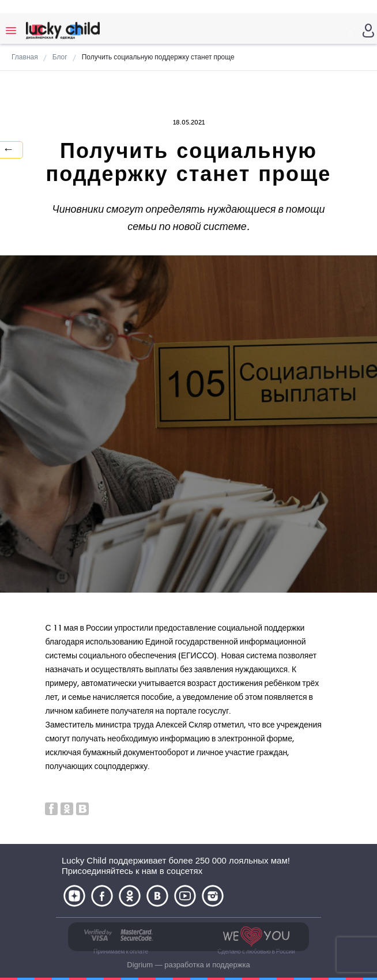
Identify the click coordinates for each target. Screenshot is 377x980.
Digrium (140, 965)
